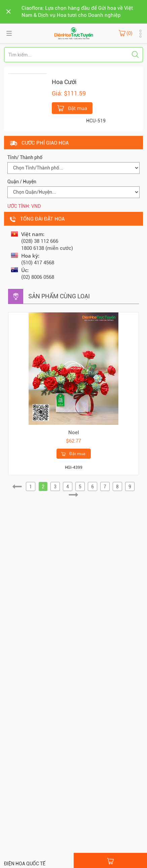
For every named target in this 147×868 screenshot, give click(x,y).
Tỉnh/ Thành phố (25, 157)
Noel (74, 432)
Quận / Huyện (22, 182)
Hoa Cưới (64, 82)
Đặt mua (72, 108)
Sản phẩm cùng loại (59, 296)
